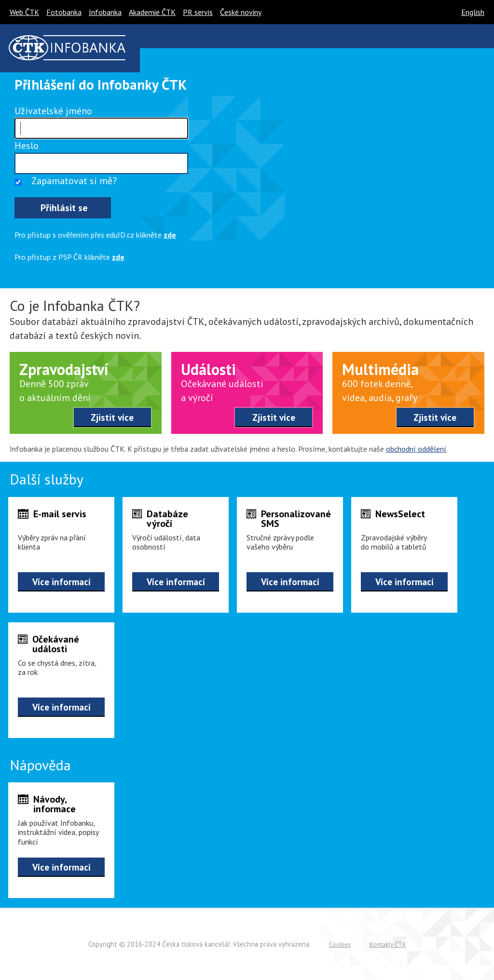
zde (170, 235)
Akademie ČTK (152, 12)
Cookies (340, 945)
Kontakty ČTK (388, 945)
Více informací (62, 582)
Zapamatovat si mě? (74, 181)
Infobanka (105, 12)
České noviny (241, 12)
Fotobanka (64, 12)
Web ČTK (24, 12)
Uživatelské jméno (53, 111)
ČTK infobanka (67, 48)
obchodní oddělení (416, 449)
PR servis (198, 12)
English (473, 12)
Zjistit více (112, 417)
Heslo (27, 146)
